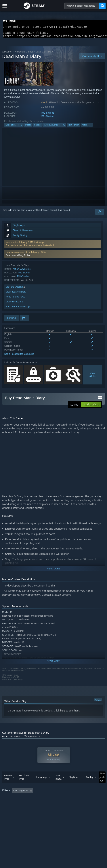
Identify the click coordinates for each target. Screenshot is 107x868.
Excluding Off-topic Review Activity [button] (57, 798)
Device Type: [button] (9, 807)
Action (85, 127)
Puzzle (28, 127)
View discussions (15, 304)
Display (89, 784)
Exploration (10, 127)
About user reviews (12, 738)
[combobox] (82, 6)
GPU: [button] (79, 803)
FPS (20, 127)
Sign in (6, 212)
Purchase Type (24, 784)
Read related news (15, 299)
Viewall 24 (92, 377)
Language (42, 784)
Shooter (38, 127)
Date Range (58, 784)
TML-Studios (47, 115)
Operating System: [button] (48, 803)
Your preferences (33, 738)
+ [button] (91, 127)
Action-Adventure (52, 127)
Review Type (8, 784)
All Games (7, 54)
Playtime (73, 784)
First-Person (73, 127)
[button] (53, 256)
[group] (54, 803)
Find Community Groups (18, 309)
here (63, 713)
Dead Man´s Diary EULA (18, 257)
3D (64, 127)
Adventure (25, 271)
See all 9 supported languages (19, 356)
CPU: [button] (67, 803)
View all (98, 702)
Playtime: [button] (86, 798)
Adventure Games (24, 54)
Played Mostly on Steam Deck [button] (18, 803)
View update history (16, 294)
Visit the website (16, 289)
